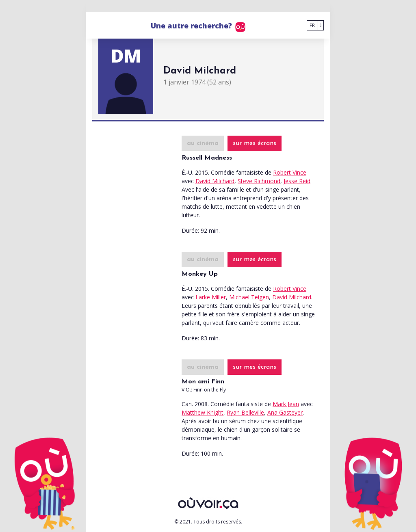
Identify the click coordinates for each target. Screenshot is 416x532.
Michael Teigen (249, 297)
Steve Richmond (259, 181)
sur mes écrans (255, 143)
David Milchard (215, 181)
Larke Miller (211, 297)
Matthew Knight (203, 412)
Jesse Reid (297, 181)
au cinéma (203, 143)
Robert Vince (290, 172)
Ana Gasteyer (285, 412)
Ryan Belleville (245, 412)
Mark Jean (286, 404)
